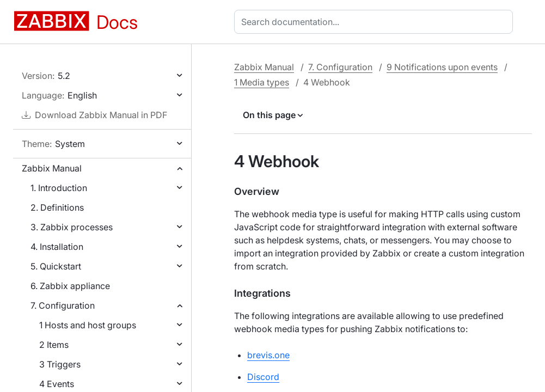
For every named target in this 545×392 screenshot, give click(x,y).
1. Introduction (59, 188)
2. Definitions (57, 207)
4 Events (57, 384)
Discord (263, 377)
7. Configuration (63, 305)
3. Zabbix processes (72, 227)
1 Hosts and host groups (88, 325)
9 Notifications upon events (442, 67)
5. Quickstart (56, 266)
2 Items (54, 345)
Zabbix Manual (52, 168)
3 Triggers (60, 364)
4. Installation (57, 247)
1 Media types (262, 82)
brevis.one (268, 355)
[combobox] (376, 22)
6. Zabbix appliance (70, 286)
